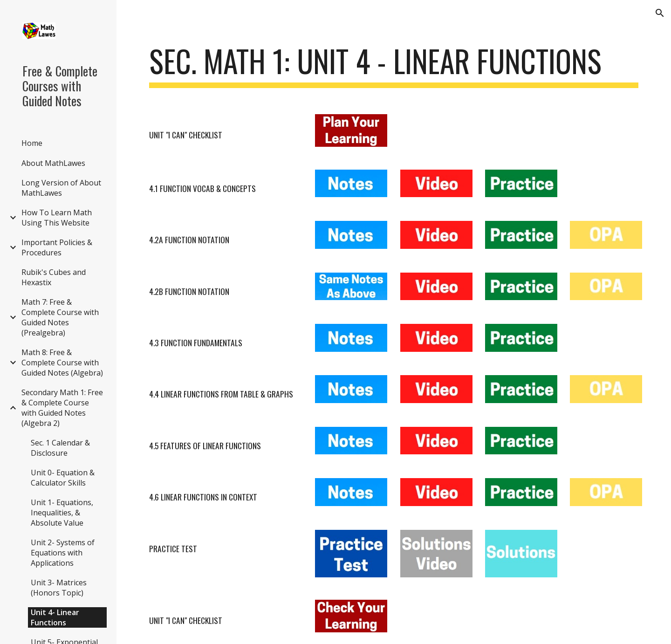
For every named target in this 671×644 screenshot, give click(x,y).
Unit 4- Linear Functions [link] (55, 617)
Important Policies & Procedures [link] (57, 247)
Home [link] (32, 143)
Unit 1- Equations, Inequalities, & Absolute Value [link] (62, 513)
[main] (394, 65)
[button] (660, 13)
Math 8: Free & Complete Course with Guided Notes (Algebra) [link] (62, 363)
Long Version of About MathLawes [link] (61, 188)
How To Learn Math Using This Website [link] (57, 218)
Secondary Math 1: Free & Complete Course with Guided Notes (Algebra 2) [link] (62, 408)
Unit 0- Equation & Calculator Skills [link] (63, 478)
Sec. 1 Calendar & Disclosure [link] (60, 448)
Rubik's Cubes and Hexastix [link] (54, 277)
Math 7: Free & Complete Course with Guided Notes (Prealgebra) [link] (60, 317)
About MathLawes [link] (53, 163)
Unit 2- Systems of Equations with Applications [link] (63, 553)
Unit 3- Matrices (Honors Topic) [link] (59, 588)
